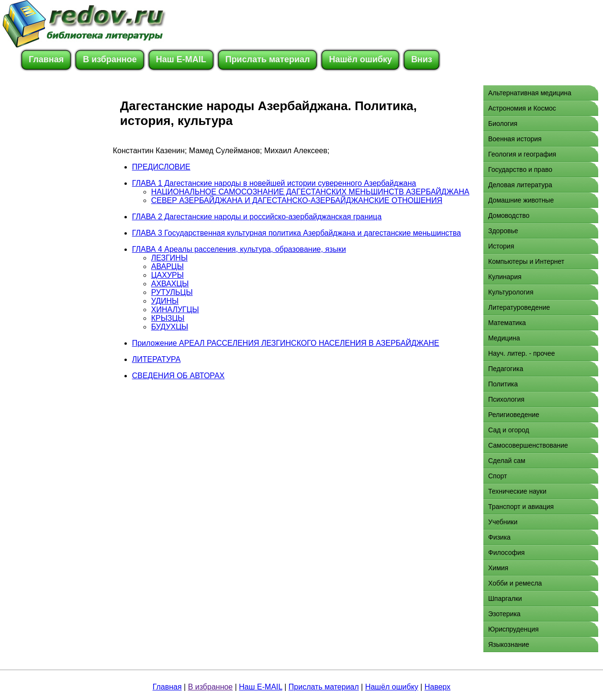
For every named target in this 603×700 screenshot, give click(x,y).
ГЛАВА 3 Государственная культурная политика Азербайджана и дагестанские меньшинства (296, 233)
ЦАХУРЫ (167, 275)
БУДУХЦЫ (170, 327)
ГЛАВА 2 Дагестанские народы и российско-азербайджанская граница (257, 217)
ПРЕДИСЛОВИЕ (161, 167)
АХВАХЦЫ (170, 284)
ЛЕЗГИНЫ (169, 258)
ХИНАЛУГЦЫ (175, 310)
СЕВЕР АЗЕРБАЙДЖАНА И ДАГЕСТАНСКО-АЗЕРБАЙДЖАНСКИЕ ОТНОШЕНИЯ (297, 200)
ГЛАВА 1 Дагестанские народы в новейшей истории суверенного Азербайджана (274, 183)
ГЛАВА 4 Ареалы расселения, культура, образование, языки (239, 249)
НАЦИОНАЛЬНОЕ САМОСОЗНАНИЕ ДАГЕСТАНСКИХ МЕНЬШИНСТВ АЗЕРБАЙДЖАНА (310, 192)
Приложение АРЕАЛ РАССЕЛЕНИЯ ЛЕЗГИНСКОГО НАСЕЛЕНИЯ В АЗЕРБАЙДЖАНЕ (286, 343)
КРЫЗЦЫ (168, 318)
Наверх (437, 687)
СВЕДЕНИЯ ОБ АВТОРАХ (179, 376)
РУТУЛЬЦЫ (172, 292)
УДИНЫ (165, 301)
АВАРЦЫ (167, 266)
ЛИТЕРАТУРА (156, 359)
